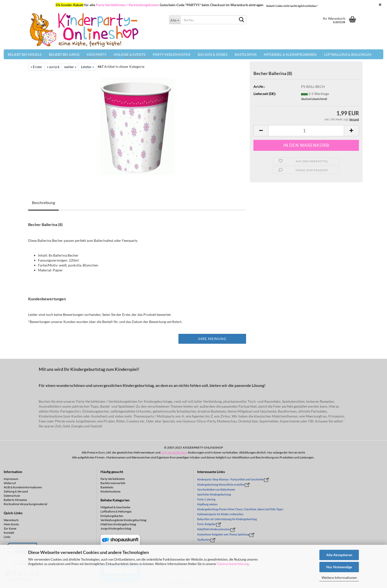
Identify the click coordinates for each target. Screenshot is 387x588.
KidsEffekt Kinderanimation (214, 529)
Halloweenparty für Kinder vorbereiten (220, 514)
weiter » (70, 67)
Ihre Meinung (212, 339)
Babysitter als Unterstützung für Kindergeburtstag (227, 519)
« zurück (53, 67)
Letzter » (87, 67)
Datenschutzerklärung (233, 564)
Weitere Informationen (339, 578)
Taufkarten (204, 540)
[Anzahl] (306, 131)
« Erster (36, 67)
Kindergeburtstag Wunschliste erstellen (221, 484)
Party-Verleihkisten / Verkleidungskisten (127, 5)
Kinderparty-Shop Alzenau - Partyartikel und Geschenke (231, 479)
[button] (261, 131)
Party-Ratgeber (207, 524)
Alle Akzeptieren (339, 555)
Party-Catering (206, 499)
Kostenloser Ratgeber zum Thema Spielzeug (223, 534)
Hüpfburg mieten (207, 504)
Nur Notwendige (339, 567)
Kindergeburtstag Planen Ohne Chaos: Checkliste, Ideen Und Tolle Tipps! (240, 509)
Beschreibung (43, 202)
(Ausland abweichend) (314, 99)
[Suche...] (175, 20)
